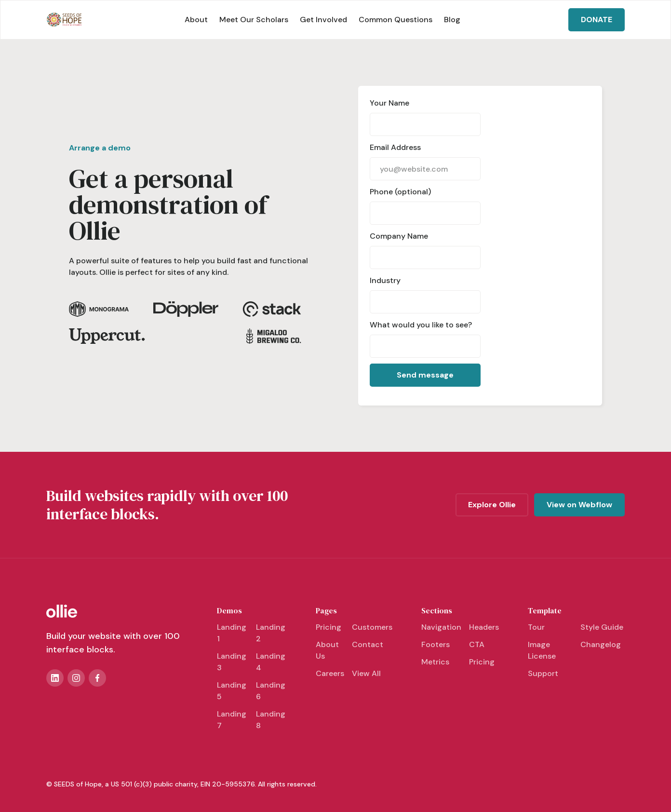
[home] (64, 20)
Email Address (395, 147)
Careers (330, 673)
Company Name (399, 236)
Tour (536, 627)
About (196, 20)
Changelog (601, 644)
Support (543, 673)
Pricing (329, 627)
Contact (368, 644)
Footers (436, 644)
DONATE (597, 20)
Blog (452, 20)
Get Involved (323, 20)
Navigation (441, 627)
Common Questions (396, 20)
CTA (477, 644)
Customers (372, 627)
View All (366, 673)
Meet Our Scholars (254, 20)
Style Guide (602, 627)
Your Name (389, 103)
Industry (385, 280)
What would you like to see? (421, 325)
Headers (484, 627)
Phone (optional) (400, 192)
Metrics (435, 662)
